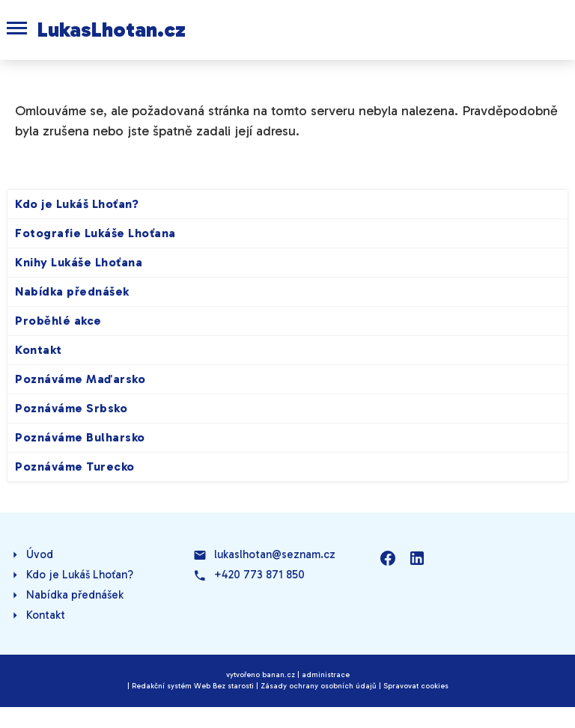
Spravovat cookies (416, 686)
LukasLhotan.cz (112, 30)
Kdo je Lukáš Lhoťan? (77, 204)
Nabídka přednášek (72, 291)
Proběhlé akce (58, 321)
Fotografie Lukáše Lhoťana (95, 233)
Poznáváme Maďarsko (80, 379)
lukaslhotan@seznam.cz (275, 554)
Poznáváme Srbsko (71, 408)
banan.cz (279, 675)
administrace (326, 675)
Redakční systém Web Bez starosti (193, 686)
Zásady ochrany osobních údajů (319, 686)
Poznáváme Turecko (75, 467)
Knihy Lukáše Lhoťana (79, 262)
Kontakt (39, 350)
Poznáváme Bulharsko (80, 437)
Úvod (40, 554)
